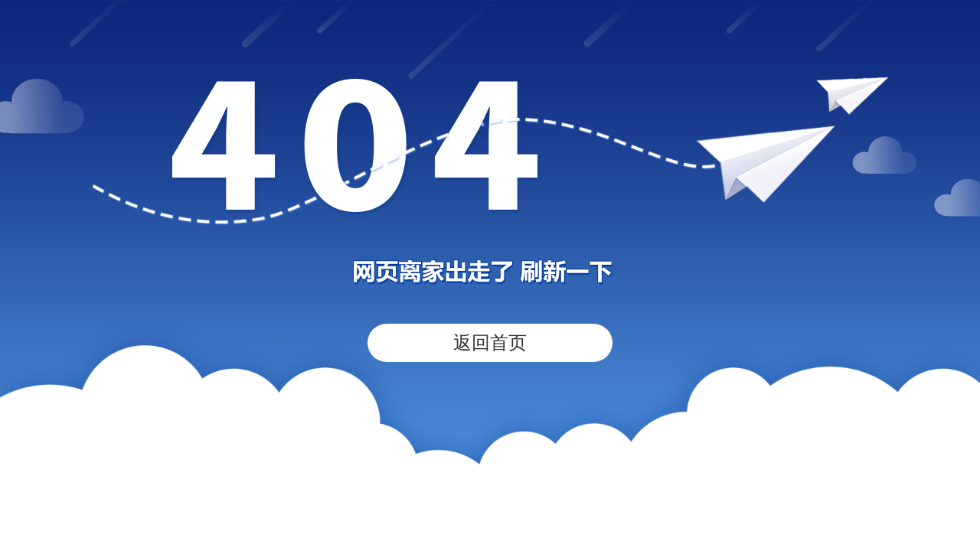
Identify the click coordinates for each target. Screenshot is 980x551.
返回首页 (490, 342)
